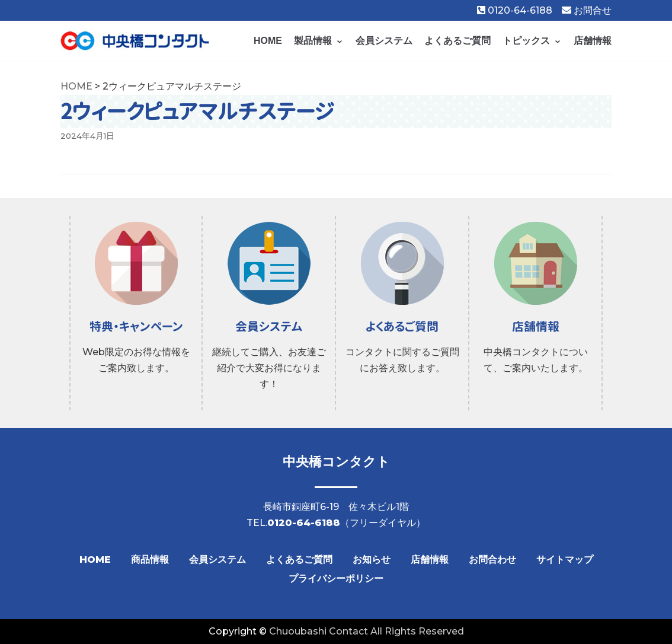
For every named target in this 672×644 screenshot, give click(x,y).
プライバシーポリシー (336, 578)
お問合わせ (492, 559)
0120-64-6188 (515, 10)
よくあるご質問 (457, 41)
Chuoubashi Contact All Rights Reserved (367, 631)
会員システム (384, 41)
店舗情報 (593, 41)
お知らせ (372, 559)
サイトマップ (565, 559)
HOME (268, 41)
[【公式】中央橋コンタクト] (135, 41)
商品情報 (150, 559)
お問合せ (587, 10)
